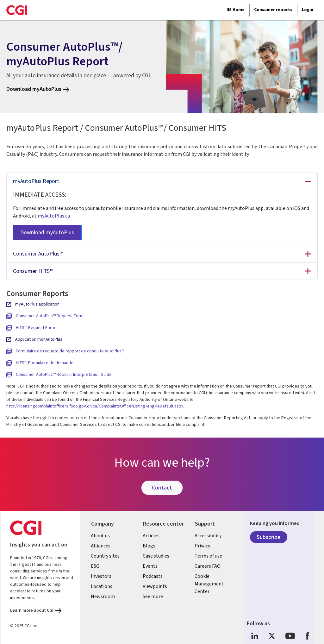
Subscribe (269, 537)
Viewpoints (155, 586)
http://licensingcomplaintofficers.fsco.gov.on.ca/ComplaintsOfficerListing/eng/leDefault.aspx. (95, 406)
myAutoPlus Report (36, 181)
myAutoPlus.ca (54, 216)
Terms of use (209, 556)
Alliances (101, 546)
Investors (101, 576)
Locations (102, 586)
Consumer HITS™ (33, 271)
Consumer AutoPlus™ (38, 254)
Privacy (203, 546)
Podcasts (153, 576)
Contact (162, 488)
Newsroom (103, 597)
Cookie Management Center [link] (209, 584)
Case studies (156, 556)
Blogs (149, 546)
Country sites (106, 556)
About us (101, 536)
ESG (95, 566)
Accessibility (208, 536)
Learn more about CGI (36, 610)
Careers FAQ (208, 566)
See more (153, 597)
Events (150, 566)
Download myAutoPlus (38, 89)
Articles (151, 536)
